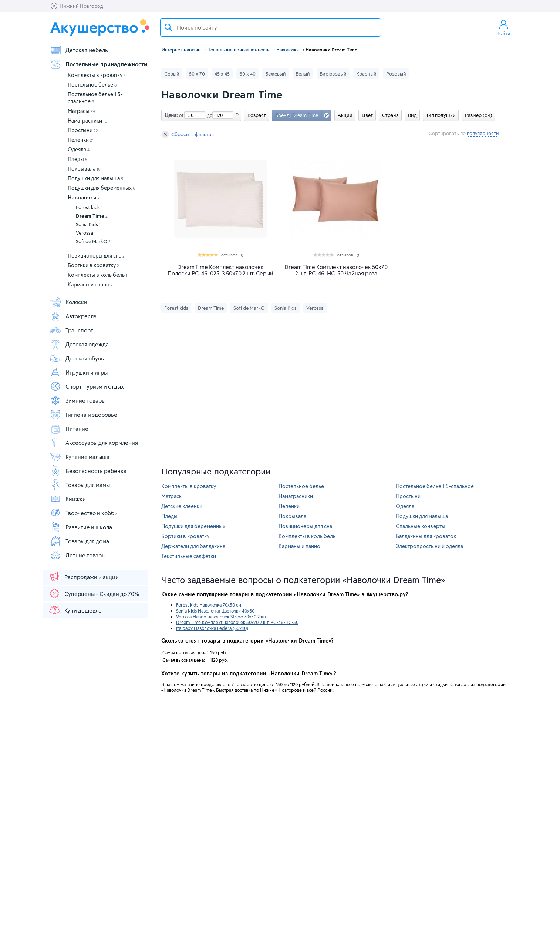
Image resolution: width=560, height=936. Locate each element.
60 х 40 (247, 74)
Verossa (86, 233)
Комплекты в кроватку (97, 75)
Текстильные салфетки (189, 556)
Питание (69, 429)
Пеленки (81, 140)
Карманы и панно (90, 284)
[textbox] (271, 27)
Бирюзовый (333, 74)
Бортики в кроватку (93, 265)
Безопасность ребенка (88, 471)
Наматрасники (87, 120)
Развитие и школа (81, 527)
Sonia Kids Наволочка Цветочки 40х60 (215, 611)
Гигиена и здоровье (83, 415)
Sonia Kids (88, 224)
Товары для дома (79, 541)
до (209, 115)
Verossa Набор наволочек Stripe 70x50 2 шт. (222, 617)
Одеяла (79, 149)
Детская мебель (79, 50)
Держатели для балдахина (193, 546)
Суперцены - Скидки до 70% (94, 593)
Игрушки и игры (79, 372)
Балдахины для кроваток (426, 536)
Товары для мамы (80, 485)
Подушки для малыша (95, 178)
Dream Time (92, 216)
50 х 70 (197, 74)
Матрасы (81, 111)
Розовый (396, 74)
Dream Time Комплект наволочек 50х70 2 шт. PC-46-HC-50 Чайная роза (336, 270)
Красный (366, 74)
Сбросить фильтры (188, 134)
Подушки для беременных (102, 188)
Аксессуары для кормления (94, 443)
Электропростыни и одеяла (429, 546)
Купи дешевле (75, 610)
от (181, 115)
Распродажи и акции (84, 577)
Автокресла (73, 316)
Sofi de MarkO (93, 241)
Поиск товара (168, 27)
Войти (503, 27)
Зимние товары (77, 400)
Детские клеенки (182, 506)
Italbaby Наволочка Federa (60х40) (212, 628)
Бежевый (276, 74)
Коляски (68, 302)
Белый (303, 74)
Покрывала (84, 169)
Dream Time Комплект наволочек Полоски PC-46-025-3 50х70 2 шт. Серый (220, 270)
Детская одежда (79, 344)
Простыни (83, 130)
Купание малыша (80, 457)
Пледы (77, 159)
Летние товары (77, 555)
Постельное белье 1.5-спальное (435, 486)
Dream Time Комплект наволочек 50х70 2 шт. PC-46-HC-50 (237, 622)
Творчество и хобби (84, 513)
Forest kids (89, 207)
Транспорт (71, 330)
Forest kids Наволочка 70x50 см (209, 605)
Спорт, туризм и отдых (87, 386)
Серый (172, 74)
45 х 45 (222, 74)
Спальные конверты (421, 526)
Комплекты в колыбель (97, 275)
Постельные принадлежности (98, 64)
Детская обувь (77, 358)
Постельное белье (92, 85)
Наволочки (84, 197)
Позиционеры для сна (96, 256)
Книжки (68, 499)
